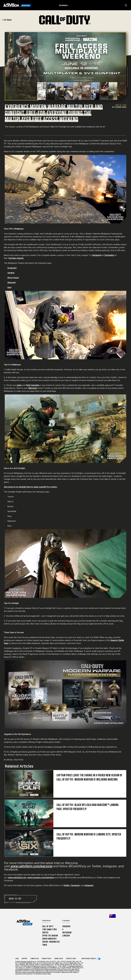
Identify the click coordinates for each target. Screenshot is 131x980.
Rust (9, 287)
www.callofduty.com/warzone (31, 866)
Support (25, 959)
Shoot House (13, 278)
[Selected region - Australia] (112, 916)
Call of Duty (48, 926)
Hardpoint (96, 255)
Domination (109, 255)
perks (19, 385)
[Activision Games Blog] (17, 5)
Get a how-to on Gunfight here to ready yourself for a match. (31, 487)
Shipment (12, 283)
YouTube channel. (16, 258)
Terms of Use (35, 959)
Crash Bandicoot (50, 939)
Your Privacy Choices (89, 959)
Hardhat (11, 273)
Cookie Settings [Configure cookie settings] (71, 959)
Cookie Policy (59, 959)
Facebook (66, 926)
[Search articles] (126, 5)
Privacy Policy (47, 959)
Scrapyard (12, 268)
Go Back (7, 20)
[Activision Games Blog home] (25, 923)
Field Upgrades (33, 385)
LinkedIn (66, 936)
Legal (17, 959)
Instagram (67, 933)
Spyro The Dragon (50, 936)
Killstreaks (33, 388)
